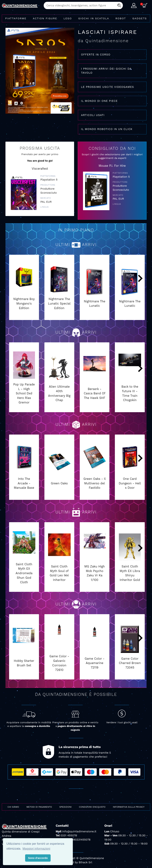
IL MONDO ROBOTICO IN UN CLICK (107, 129)
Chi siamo (13, 807)
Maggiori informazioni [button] (36, 849)
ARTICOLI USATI (93, 115)
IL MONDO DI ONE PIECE (99, 101)
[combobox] (83, 5)
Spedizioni (65, 807)
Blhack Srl (85, 862)
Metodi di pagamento (39, 807)
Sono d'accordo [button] (38, 858)
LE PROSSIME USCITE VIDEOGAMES (107, 87)
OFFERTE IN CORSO (96, 55)
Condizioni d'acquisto (92, 807)
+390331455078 (80, 840)
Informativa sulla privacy (129, 807)
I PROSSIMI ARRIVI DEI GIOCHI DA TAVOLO (106, 71)
